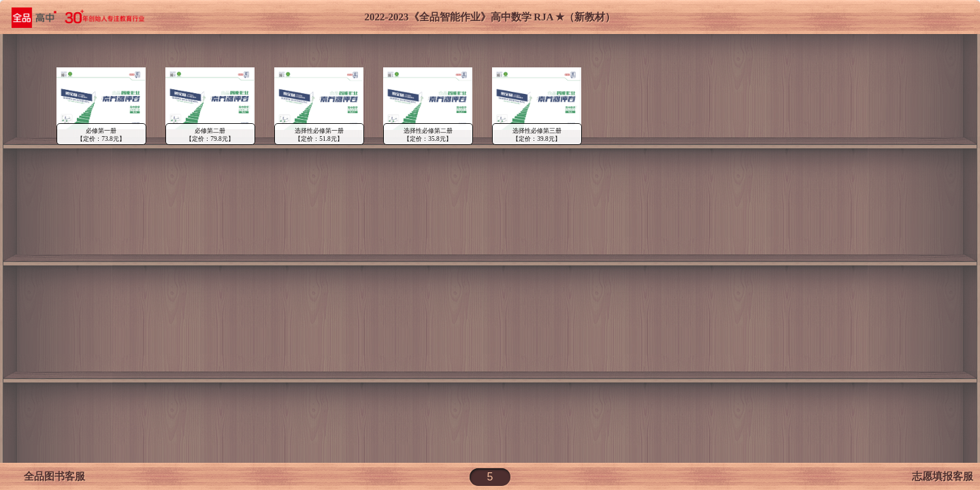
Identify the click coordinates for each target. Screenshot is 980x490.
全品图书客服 (49, 476)
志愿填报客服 (943, 476)
